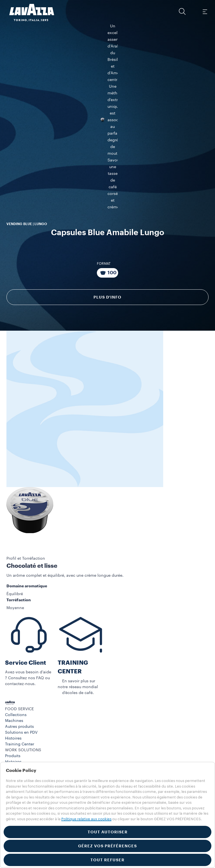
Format (104, 262)
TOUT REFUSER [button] (107, 860)
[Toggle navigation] (205, 11)
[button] (182, 11)
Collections (16, 713)
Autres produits (19, 725)
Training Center (20, 742)
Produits (13, 754)
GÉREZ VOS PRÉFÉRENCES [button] (107, 846)
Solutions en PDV (21, 731)
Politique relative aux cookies (86, 819)
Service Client (25, 661)
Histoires (13, 736)
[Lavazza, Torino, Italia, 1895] (28, 13)
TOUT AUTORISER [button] (108, 832)
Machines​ (14, 719)
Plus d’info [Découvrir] (107, 295)
